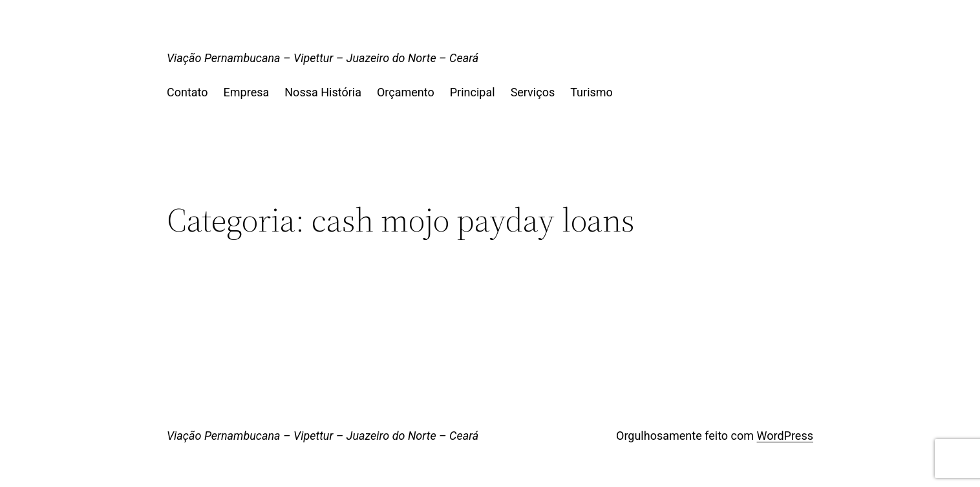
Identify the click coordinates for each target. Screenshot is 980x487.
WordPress (785, 436)
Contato (187, 92)
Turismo (591, 92)
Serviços (533, 92)
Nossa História (323, 92)
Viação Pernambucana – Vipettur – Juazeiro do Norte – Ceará (323, 58)
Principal (473, 92)
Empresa (247, 92)
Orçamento (406, 92)
